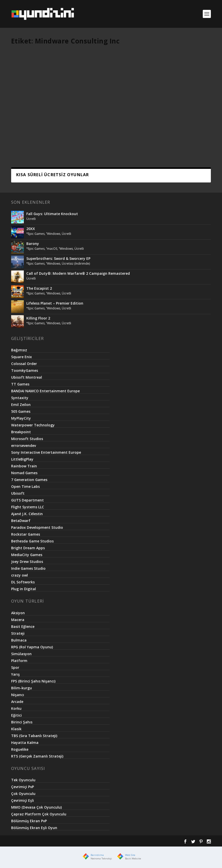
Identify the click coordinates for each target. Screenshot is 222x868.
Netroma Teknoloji (101, 859)
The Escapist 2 (39, 288)
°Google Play (47, 118)
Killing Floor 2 (38, 318)
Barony (33, 244)
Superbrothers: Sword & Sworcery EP (58, 258)
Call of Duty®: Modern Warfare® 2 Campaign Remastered (78, 273)
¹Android (23, 124)
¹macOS (52, 249)
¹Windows (53, 234)
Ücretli (35, 124)
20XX (31, 229)
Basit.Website (133, 859)
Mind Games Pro (34, 113)
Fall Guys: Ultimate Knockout (52, 214)
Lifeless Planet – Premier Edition (55, 303)
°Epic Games (35, 234)
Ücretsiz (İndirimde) (76, 264)
